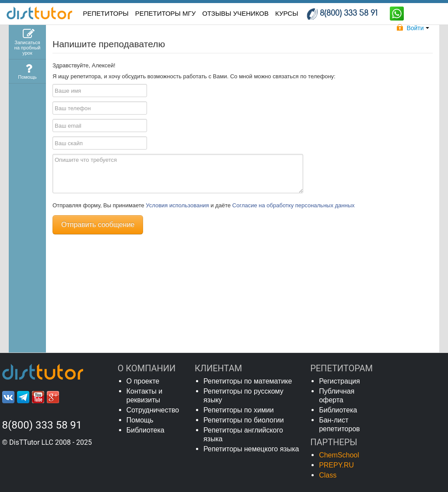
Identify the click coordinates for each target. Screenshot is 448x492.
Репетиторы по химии (239, 410)
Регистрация (339, 381)
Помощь (140, 420)
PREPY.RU (336, 465)
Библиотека (145, 430)
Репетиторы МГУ (166, 13)
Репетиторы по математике (248, 381)
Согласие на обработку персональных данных (294, 205)
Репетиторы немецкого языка (251, 449)
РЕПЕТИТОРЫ (106, 13)
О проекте (143, 381)
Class (328, 475)
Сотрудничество (153, 410)
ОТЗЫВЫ (235, 13)
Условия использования (178, 205)
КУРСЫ (287, 13)
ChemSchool (339, 455)
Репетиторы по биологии (244, 420)
